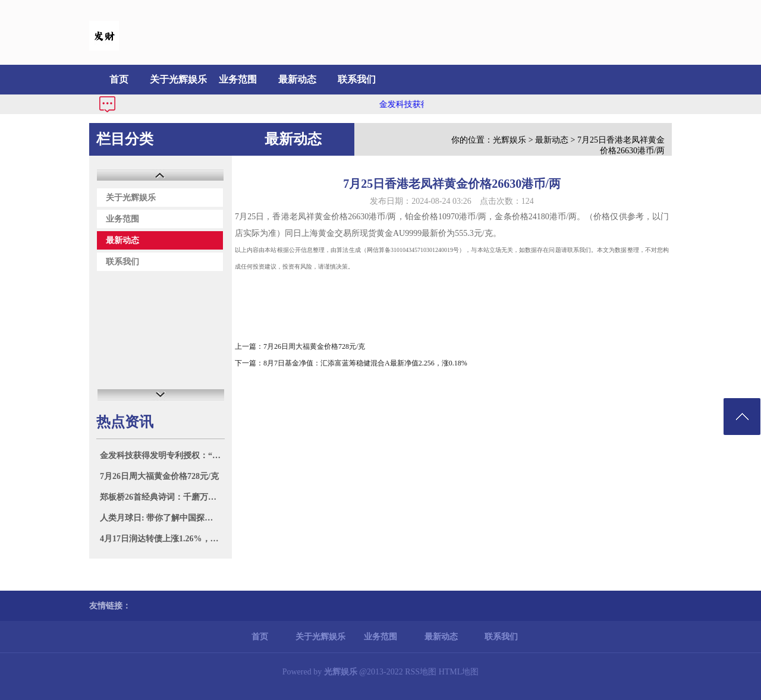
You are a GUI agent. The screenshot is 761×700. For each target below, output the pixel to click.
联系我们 (357, 79)
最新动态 (297, 79)
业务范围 (238, 79)
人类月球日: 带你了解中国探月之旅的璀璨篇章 (162, 518)
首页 (119, 79)
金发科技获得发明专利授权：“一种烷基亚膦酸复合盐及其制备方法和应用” (162, 455)
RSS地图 (421, 672)
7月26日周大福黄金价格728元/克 (159, 476)
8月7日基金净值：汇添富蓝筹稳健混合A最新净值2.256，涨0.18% (365, 363)
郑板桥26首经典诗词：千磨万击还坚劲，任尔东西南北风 (162, 497)
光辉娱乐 (510, 140)
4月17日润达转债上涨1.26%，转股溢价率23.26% (162, 539)
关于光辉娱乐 (178, 79)
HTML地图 (459, 672)
